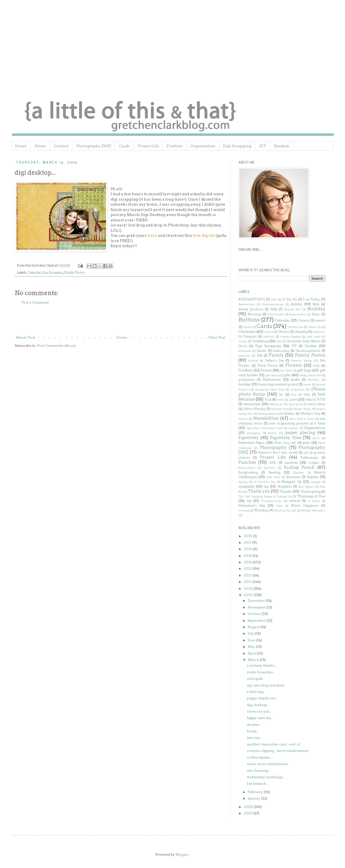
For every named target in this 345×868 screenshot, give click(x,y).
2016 (248, 549)
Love (293, 399)
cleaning (301, 332)
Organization (203, 146)
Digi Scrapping (237, 146)
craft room (313, 337)
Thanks (286, 491)
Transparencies (272, 501)
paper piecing (300, 433)
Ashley (297, 304)
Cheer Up (314, 327)
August (254, 627)
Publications (309, 458)
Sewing (274, 472)
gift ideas (272, 375)
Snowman (293, 477)
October (255, 614)
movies (243, 419)
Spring (243, 482)
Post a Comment (35, 302)
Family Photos (74, 273)
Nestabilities (266, 418)
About (40, 146)
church (269, 332)
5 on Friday (311, 299)
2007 (249, 813)
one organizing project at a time (297, 423)
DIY (263, 146)
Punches (247, 462)
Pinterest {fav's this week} (278, 453)
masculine (252, 404)
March (254, 660)
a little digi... (257, 692)
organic (293, 428)
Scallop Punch (299, 467)
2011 (248, 582)
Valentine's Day (252, 505)
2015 (248, 556)
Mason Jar (277, 404)
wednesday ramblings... (266, 777)
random (291, 462)
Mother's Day (311, 414)
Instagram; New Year (270, 390)
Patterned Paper (252, 443)
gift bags (304, 370)
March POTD (316, 400)
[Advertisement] (121, 320)
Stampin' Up (291, 482)
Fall (260, 356)
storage (316, 482)
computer (319, 332)
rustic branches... (261, 672)
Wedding (261, 510)
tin (249, 501)
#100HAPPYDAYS (252, 299)
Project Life (148, 146)
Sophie (313, 477)
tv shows (314, 501)
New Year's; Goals (302, 419)
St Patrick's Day (265, 482)
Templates (285, 487)
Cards (124, 146)
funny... (253, 731)
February (256, 792)
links (280, 400)
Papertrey (249, 438)
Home (21, 146)
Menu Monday (255, 409)
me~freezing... (259, 771)
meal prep (296, 404)
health (295, 380)
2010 (249, 588)
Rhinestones (247, 468)
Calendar (34, 273)
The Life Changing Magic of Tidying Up (265, 496)
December (257, 601)
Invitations (297, 390)
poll (306, 453)
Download (245, 351)
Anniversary (247, 304)
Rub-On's (270, 468)
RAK (273, 463)
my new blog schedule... (267, 685)
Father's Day (274, 361)
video (280, 506)
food (316, 366)
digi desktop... (258, 705)
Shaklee (299, 473)
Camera (304, 321)
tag (266, 486)
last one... (255, 738)
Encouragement (308, 351)
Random (282, 146)
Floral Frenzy (268, 366)
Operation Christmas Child (264, 428)
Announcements (273, 304)
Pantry (272, 433)
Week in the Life (285, 510)
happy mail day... (260, 718)
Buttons (249, 320)
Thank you (259, 491)
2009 (249, 595)
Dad (279, 341)
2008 (249, 807)
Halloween (272, 379)
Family (276, 355)
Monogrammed (268, 414)
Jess (294, 395)
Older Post (217, 337)
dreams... (254, 725)
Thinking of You (311, 496)
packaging (254, 433)
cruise (243, 341)
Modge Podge (302, 409)
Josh (307, 395)
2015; (274, 299)
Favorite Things (302, 361)
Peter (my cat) (285, 443)
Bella (274, 309)
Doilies (311, 346)
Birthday (316, 309)
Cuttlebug (260, 341)
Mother (289, 414)
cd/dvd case (295, 327)
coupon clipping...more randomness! (278, 751)
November (257, 607)
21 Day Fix (290, 299)
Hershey (314, 380)
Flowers (294, 365)
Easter (262, 351)
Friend (266, 370)
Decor (243, 346)
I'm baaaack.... (258, 783)
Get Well (286, 370)
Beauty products (251, 309)
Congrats (250, 337)
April (252, 653)
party (316, 438)
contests (269, 337)
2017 (248, 542)
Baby (316, 304)
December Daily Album (304, 341)
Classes (284, 332)
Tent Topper (306, 487)
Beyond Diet (293, 309)
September (257, 620)
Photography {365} (94, 146)
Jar (281, 395)
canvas (247, 327)
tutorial (295, 501)
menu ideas (317, 404)
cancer (320, 321)
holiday (245, 384)
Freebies (175, 146)
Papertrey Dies (286, 438)
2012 (248, 575)
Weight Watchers (313, 510)
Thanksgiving (310, 492)
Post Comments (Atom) (56, 345)
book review (298, 314)
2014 (248, 562)
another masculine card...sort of (273, 744)
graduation (247, 380)
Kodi (268, 400)
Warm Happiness (305, 506)
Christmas (247, 331)
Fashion (253, 361)
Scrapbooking (248, 473)
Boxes (316, 314)
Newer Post (26, 337)
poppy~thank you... (263, 698)
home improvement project (279, 384)
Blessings (255, 314)
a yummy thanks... (262, 665)
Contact (61, 146)
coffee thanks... (260, 757)
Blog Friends (276, 314)
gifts (287, 375)
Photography (273, 447)
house (307, 384)
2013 (248, 569)
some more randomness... (269, 764)
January (254, 798)
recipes (314, 463)
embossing (281, 351)
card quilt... (256, 678)
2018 (248, 536)
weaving (244, 510)
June (252, 640)
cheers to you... (260, 711)
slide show (273, 477)
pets (306, 443)
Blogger (182, 854)
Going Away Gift (310, 375)
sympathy (246, 486)
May (252, 647)
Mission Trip (280, 409)
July (251, 633)
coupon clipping (290, 337)
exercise (244, 356)
